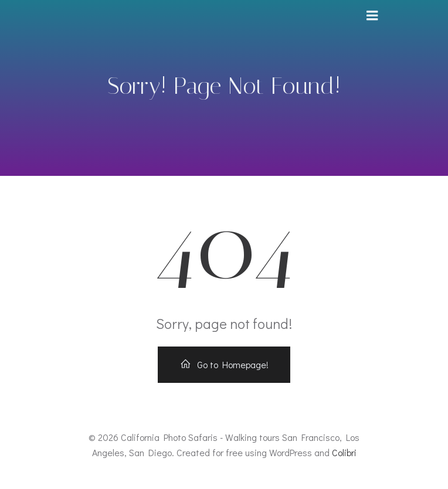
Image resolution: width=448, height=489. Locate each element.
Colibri (344, 452)
